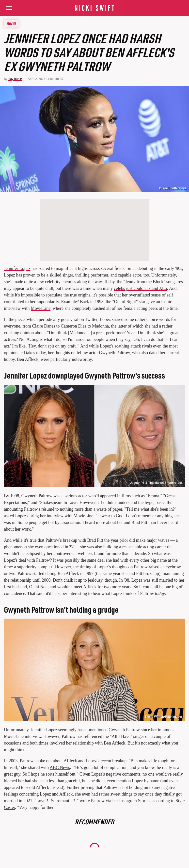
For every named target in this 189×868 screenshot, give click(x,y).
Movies (12, 23)
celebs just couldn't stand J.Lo (141, 288)
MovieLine (41, 308)
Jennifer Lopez (17, 268)
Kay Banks (15, 79)
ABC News (60, 767)
